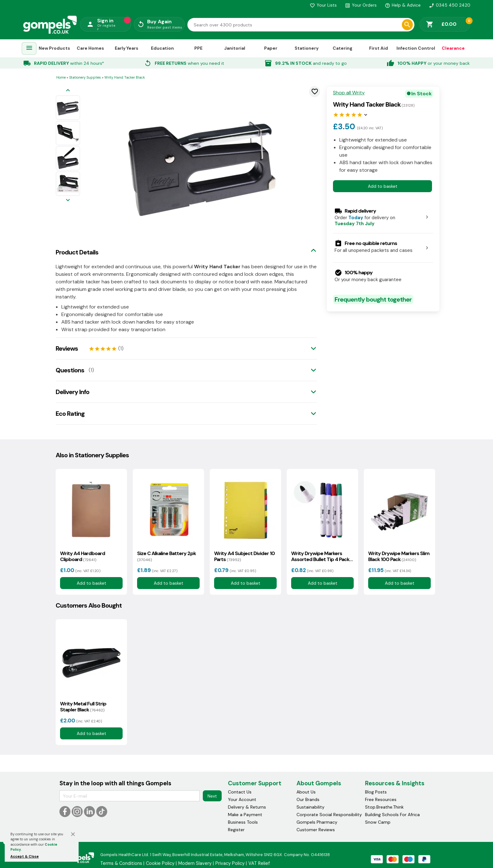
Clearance (453, 48)
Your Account (242, 799)
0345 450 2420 (450, 5)
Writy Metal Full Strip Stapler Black (83, 707)
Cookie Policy (160, 863)
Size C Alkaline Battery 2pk (166, 556)
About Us (306, 792)
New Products (54, 48)
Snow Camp (378, 822)
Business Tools (243, 822)
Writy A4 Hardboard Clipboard (83, 556)
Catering (343, 48)
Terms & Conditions (121, 863)
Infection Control (416, 48)
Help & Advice (403, 5)
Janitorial (235, 48)
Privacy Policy (230, 863)
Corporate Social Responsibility (329, 815)
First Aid (379, 48)
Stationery (307, 48)
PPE (198, 48)
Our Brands (308, 799)
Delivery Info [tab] (72, 392)
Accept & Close (25, 856)
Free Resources (381, 799)
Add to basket (383, 186)
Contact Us (240, 792)
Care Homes (90, 48)
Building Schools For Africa (392, 815)
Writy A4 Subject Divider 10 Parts (244, 556)
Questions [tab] (70, 370)
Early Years (127, 48)
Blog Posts (376, 792)
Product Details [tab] (77, 252)
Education (162, 48)
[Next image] (68, 200)
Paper (271, 48)
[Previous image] (68, 91)
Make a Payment (245, 815)
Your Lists (323, 5)
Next (212, 796)
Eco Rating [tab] (70, 414)
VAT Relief (259, 863)
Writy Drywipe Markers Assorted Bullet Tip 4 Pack (320, 556)
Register (236, 830)
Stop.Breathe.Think (384, 807)
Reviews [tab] (67, 348)
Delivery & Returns (247, 807)
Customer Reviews (316, 830)
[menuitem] (29, 49)
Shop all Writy (349, 93)
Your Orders (361, 5)
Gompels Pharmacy (317, 822)
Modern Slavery (195, 863)
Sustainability (310, 807)
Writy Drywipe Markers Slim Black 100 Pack (399, 556)
